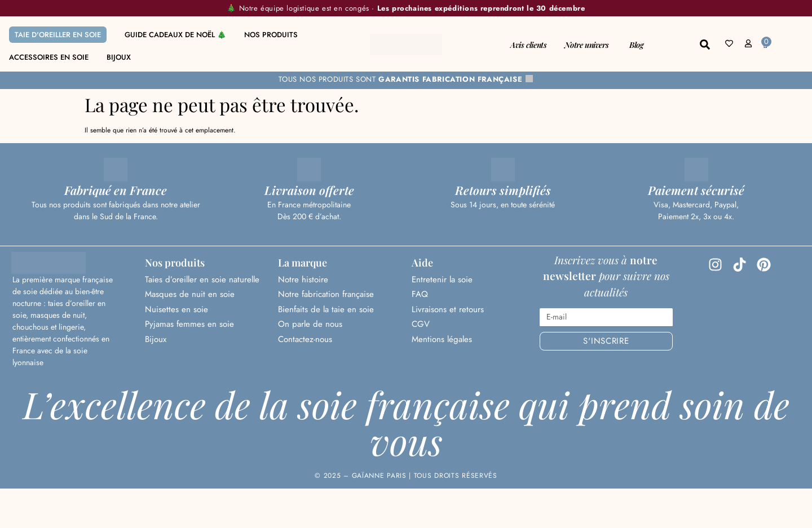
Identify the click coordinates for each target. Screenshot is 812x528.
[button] (705, 45)
